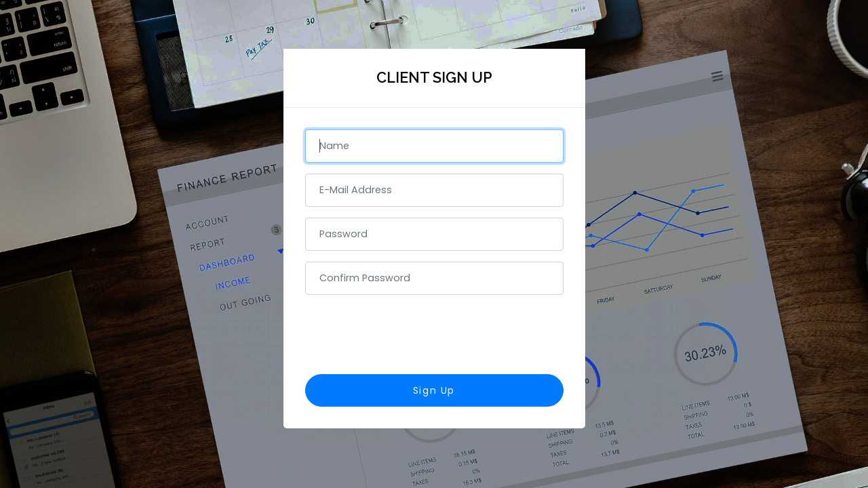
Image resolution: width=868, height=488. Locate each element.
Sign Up (434, 390)
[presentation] (434, 332)
